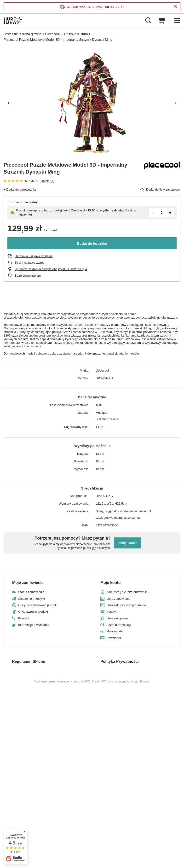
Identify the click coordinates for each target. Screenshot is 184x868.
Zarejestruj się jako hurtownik (126, 592)
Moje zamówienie (28, 583)
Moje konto (110, 583)
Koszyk (111, 612)
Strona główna (31, 34)
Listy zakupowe (117, 618)
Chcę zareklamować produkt (38, 605)
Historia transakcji (119, 625)
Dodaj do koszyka (92, 243)
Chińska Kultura (76, 34)
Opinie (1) (47, 181)
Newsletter (114, 638)
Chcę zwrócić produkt (33, 612)
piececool (102, 370)
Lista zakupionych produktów (126, 605)
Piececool (52, 34)
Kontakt (23, 618)
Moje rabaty (115, 631)
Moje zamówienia (118, 599)
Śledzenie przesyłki (32, 599)
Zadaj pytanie (127, 543)
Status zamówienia (31, 592)
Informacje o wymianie (34, 625)
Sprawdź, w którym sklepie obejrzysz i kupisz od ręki (51, 269)
